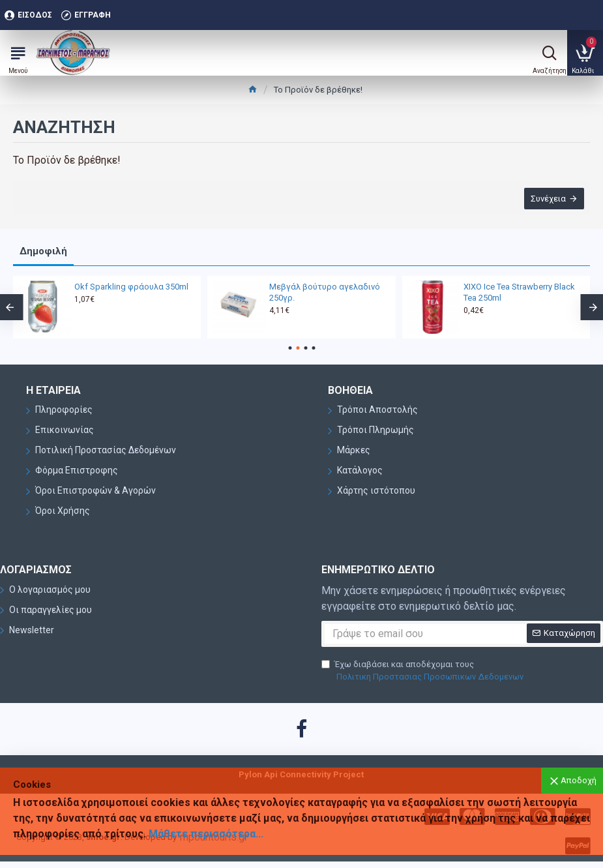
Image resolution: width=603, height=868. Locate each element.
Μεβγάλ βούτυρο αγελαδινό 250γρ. (325, 292)
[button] (290, 348)
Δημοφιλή (43, 251)
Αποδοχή (579, 780)
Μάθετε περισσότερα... (206, 834)
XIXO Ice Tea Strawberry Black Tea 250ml (519, 292)
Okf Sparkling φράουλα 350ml (131, 287)
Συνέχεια (548, 199)
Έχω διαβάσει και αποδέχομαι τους (423, 671)
